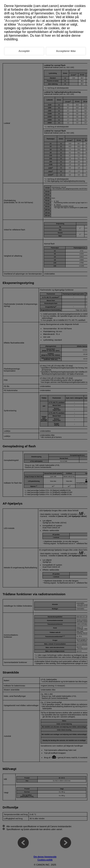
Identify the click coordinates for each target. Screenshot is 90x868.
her (51, 17)
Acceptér (12, 21)
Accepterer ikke (30, 24)
